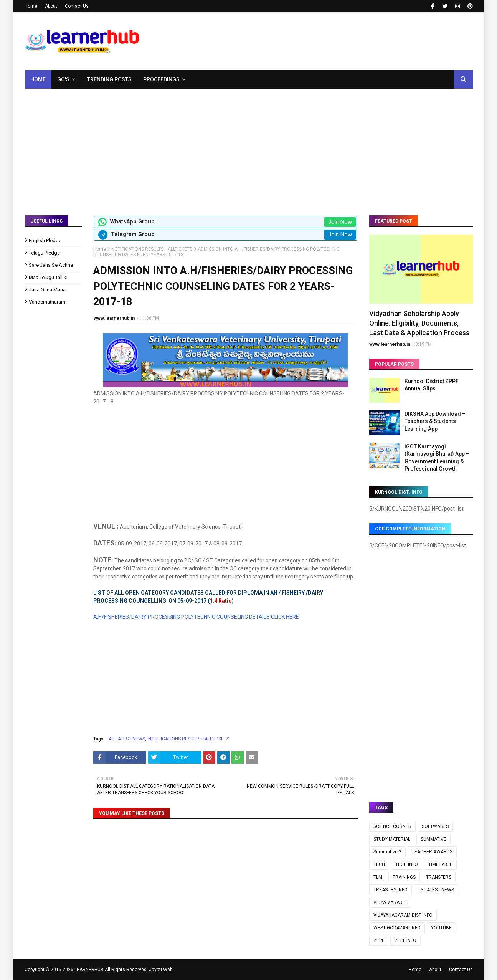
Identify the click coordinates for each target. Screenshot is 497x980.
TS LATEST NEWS (436, 890)
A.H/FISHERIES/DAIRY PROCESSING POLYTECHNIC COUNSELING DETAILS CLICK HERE (196, 617)
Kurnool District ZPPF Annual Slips (432, 385)
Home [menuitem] (38, 79)
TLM (378, 877)
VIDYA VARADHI (390, 902)
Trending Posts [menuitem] (109, 79)
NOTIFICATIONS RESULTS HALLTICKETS (152, 249)
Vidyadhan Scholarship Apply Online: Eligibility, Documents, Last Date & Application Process (419, 323)
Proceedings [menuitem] (161, 79)
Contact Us (77, 6)
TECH (379, 864)
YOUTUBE (441, 928)
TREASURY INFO (390, 890)
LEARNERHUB (89, 970)
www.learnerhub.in (114, 318)
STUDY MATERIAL (392, 839)
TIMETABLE (440, 864)
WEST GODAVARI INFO (397, 928)
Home (31, 6)
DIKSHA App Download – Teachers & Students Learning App (435, 421)
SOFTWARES (435, 826)
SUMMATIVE (433, 839)
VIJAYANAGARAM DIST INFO (403, 915)
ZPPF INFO (405, 940)
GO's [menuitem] (63, 79)
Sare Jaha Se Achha (51, 265)
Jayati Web (161, 970)
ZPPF (379, 940)
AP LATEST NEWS (127, 739)
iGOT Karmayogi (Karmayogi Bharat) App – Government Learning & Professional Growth (437, 458)
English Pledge (45, 240)
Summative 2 (387, 852)
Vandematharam (47, 302)
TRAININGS (404, 877)
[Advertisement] (249, 146)
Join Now (340, 222)
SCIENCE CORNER (392, 826)
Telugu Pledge (44, 253)
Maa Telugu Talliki (48, 277)
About (51, 6)
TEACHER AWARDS (432, 852)
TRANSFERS (439, 877)
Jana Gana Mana (47, 290)
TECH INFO (407, 864)
